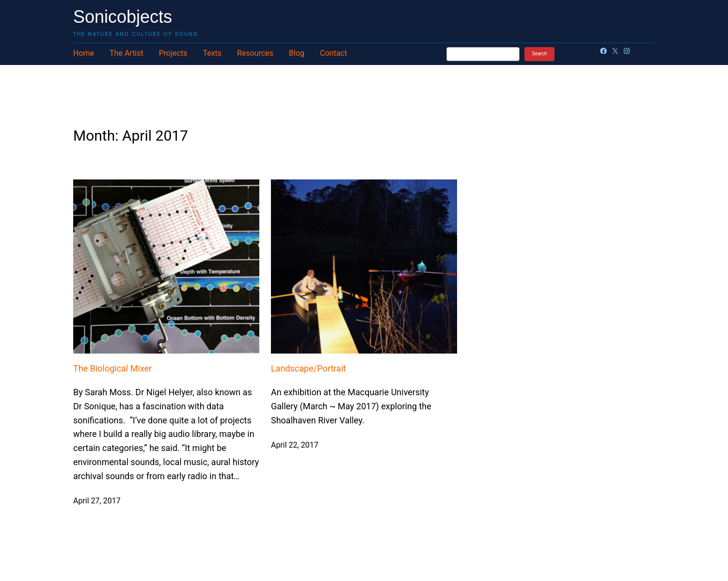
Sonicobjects (123, 17)
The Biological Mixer (112, 368)
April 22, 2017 (295, 445)
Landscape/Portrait (309, 368)
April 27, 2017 (97, 501)
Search (540, 54)
